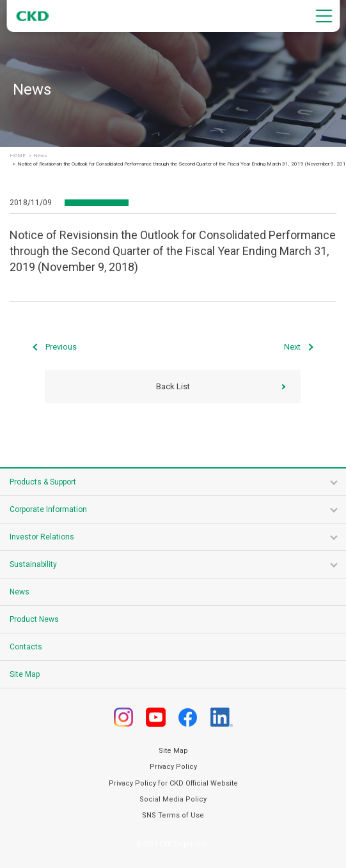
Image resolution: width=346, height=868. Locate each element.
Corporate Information (48, 509)
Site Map (25, 674)
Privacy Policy (173, 767)
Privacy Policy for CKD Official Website (173, 783)
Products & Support (43, 482)
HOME (18, 156)
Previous (61, 347)
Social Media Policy (173, 799)
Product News (34, 619)
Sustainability (33, 564)
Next (292, 347)
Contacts (26, 647)
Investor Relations (42, 537)
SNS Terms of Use (173, 815)
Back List (173, 386)
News (40, 156)
